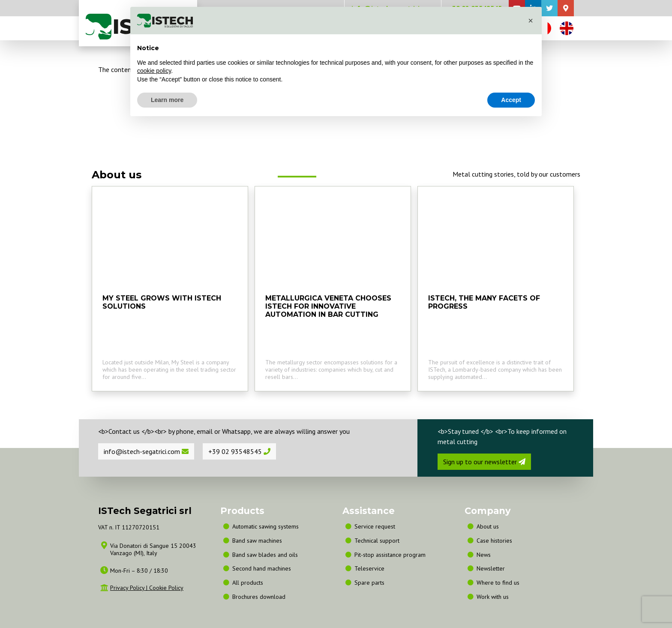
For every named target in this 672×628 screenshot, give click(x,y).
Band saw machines (259, 541)
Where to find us (498, 583)
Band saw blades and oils (265, 555)
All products (248, 583)
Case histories (494, 541)
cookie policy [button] (154, 71)
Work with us (493, 597)
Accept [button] (511, 100)
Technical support (377, 541)
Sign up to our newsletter (484, 462)
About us (488, 526)
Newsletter (491, 568)
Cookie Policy (166, 588)
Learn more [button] (167, 100)
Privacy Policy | (130, 588)
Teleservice (369, 568)
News (484, 555)
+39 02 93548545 (239, 451)
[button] (531, 21)
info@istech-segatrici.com (146, 451)
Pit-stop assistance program (390, 555)
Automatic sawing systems (265, 526)
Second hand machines (262, 568)
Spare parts (369, 583)
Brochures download (259, 597)
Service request (375, 526)
